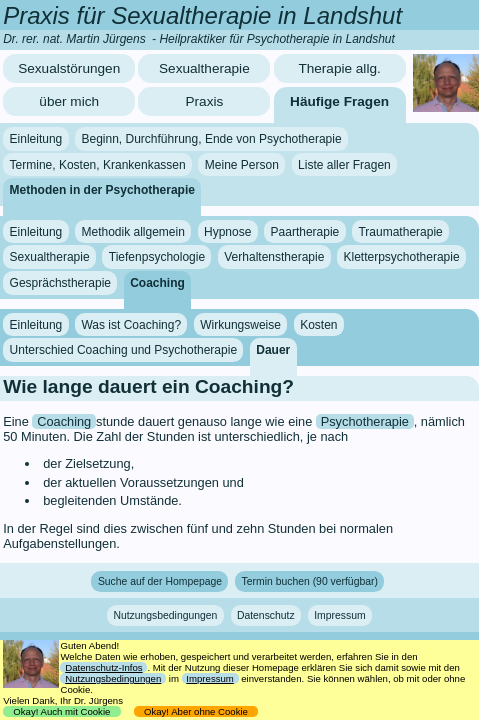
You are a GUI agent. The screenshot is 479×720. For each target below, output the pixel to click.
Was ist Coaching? (131, 324)
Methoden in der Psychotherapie (102, 190)
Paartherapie (305, 232)
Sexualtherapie (204, 68)
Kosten (318, 324)
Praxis (204, 101)
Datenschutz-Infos (103, 667)
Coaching (157, 283)
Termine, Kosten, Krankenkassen (98, 165)
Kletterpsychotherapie (402, 257)
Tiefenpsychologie (157, 257)
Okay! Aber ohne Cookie (196, 711)
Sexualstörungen (69, 68)
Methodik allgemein (132, 232)
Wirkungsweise (240, 324)
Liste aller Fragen (344, 165)
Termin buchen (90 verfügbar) (310, 581)
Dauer (273, 350)
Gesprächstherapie (60, 283)
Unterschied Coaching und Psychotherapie (123, 350)
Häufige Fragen (339, 101)
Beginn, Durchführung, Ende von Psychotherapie (211, 139)
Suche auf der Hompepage (160, 581)
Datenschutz (266, 615)
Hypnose (227, 232)
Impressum (339, 615)
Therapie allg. (339, 68)
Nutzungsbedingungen (165, 615)
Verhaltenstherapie (274, 257)
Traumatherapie (400, 232)
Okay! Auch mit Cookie (62, 711)
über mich (69, 101)
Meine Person (242, 165)
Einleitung (36, 139)
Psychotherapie (365, 421)
